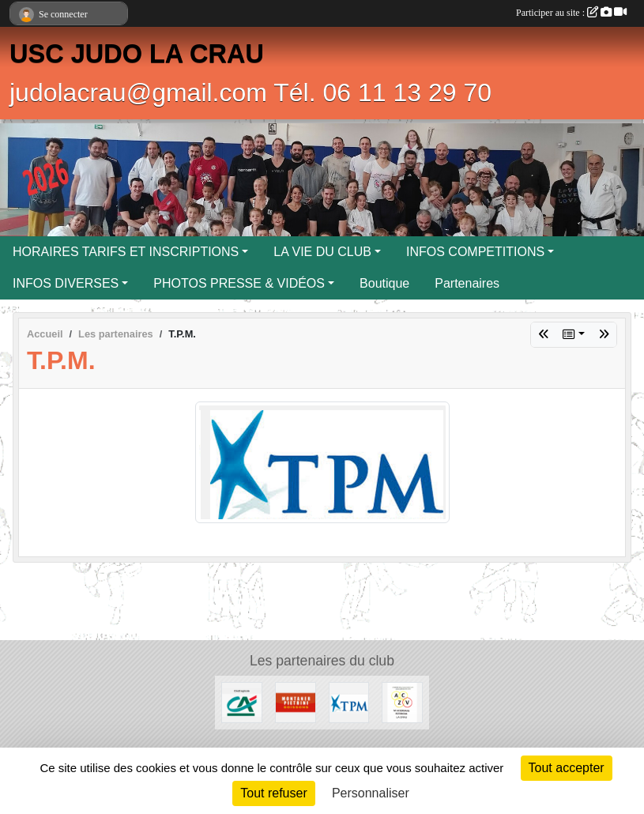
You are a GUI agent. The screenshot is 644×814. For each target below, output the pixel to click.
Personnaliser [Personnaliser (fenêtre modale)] (371, 793)
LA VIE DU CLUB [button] (322, 252)
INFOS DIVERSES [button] (66, 283)
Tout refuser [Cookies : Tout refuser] (273, 793)
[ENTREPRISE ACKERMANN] (402, 701)
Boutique (384, 283)
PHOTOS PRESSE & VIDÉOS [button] (239, 283)
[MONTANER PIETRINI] (296, 701)
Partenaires (467, 283)
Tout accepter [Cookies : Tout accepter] (567, 768)
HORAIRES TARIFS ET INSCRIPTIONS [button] (126, 252)
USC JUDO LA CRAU (137, 54)
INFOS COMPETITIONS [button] (475, 252)
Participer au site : (571, 13)
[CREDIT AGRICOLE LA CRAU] (242, 701)
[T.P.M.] (349, 701)
